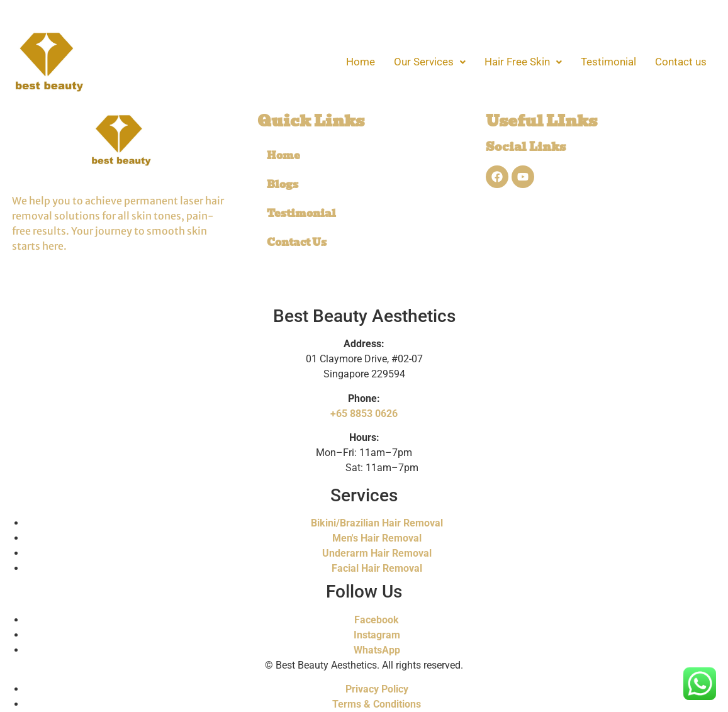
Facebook (377, 620)
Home (361, 62)
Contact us (681, 62)
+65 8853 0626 (364, 414)
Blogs (283, 185)
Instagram (377, 635)
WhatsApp (377, 650)
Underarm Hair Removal (377, 553)
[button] (430, 62)
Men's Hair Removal (377, 538)
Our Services (430, 62)
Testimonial (608, 62)
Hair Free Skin (523, 62)
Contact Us (297, 242)
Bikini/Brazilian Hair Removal (377, 523)
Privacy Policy (377, 689)
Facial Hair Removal (377, 568)
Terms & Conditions (377, 704)
